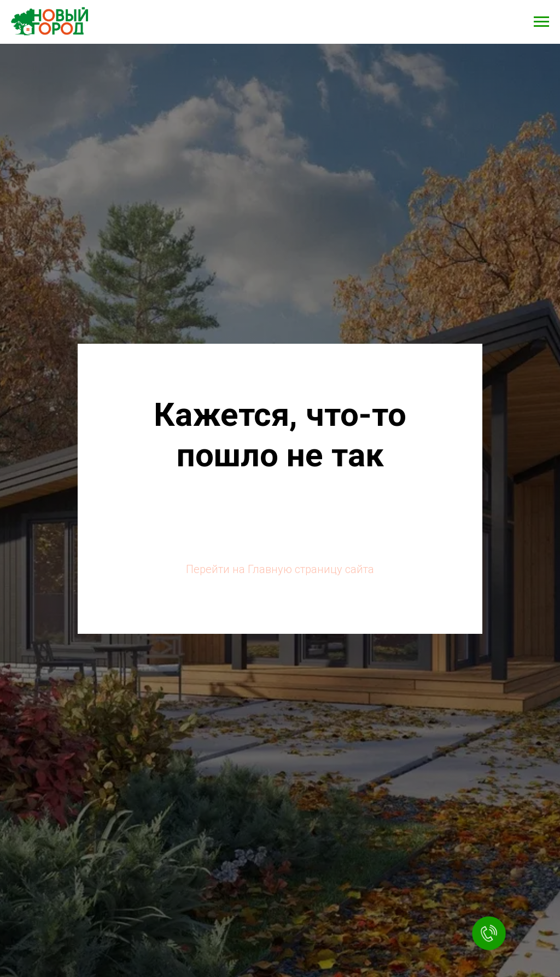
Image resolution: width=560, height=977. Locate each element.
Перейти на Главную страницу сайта (280, 569)
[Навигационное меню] (541, 22)
